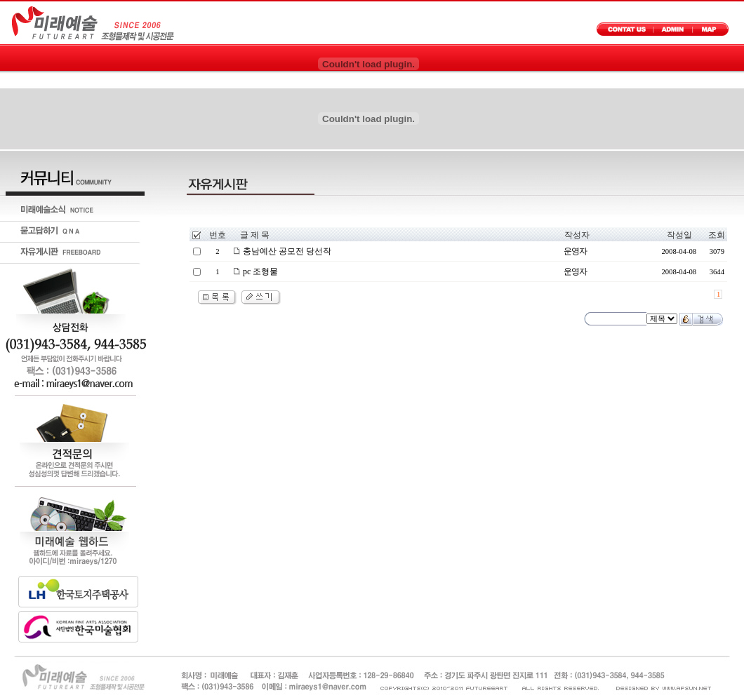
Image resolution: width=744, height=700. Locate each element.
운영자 (575, 251)
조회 (717, 235)
